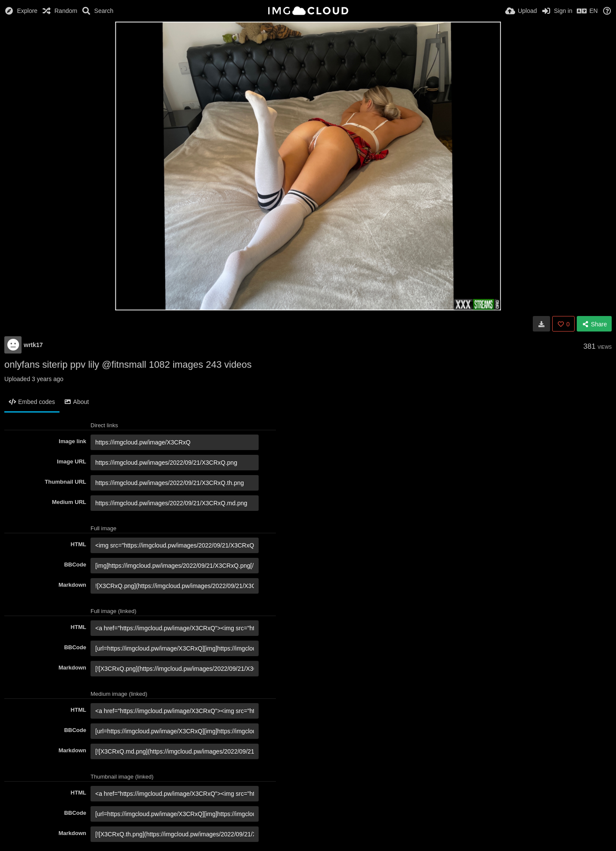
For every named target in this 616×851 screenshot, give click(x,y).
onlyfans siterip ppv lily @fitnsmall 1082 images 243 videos (128, 364)
